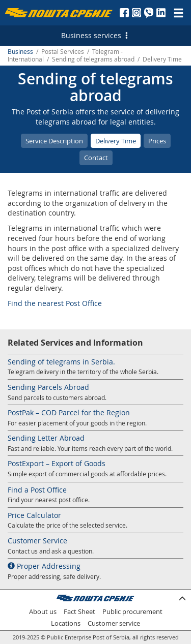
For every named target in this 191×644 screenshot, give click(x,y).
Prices (157, 141)
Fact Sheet (79, 612)
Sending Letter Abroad (46, 438)
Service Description (54, 141)
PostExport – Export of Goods (57, 463)
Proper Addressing (44, 566)
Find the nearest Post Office (55, 303)
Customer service (114, 623)
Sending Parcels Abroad (48, 387)
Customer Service (37, 541)
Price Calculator (34, 515)
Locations (66, 623)
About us (43, 612)
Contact (96, 158)
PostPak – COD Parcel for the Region (69, 412)
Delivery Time (116, 141)
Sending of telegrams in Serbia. (61, 362)
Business (20, 52)
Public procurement (132, 612)
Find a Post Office (37, 490)
